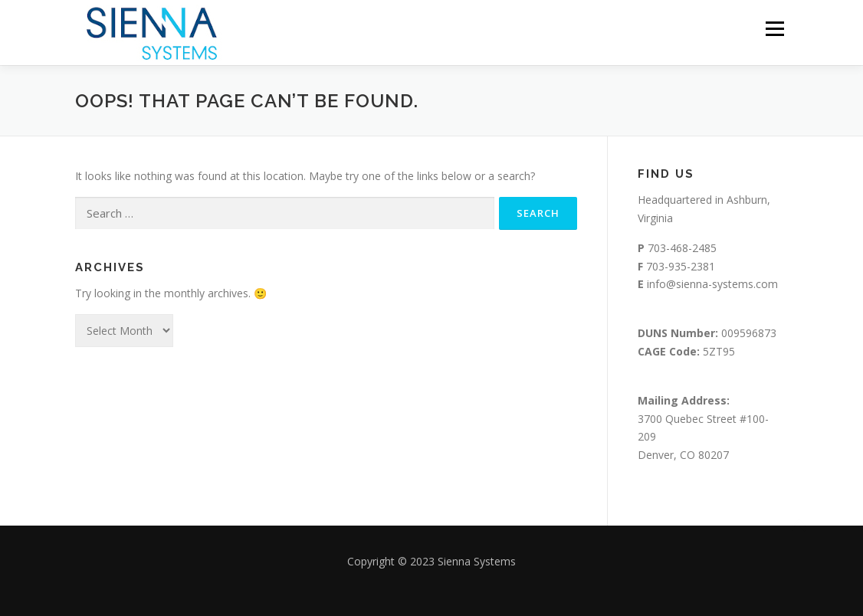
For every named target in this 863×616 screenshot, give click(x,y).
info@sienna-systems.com (712, 284)
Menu (774, 29)
